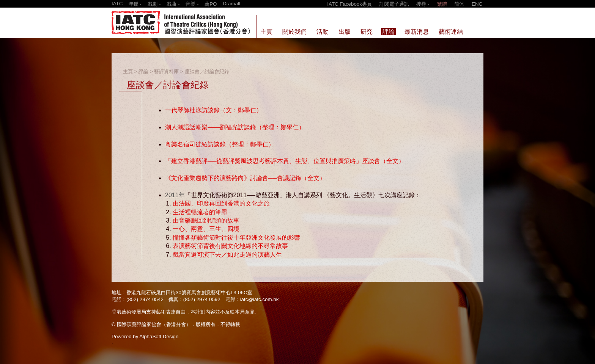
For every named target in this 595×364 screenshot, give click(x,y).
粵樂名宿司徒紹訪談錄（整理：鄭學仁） (220, 144)
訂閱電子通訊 (394, 4)
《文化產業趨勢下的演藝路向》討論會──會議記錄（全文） (245, 178)
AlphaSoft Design (159, 337)
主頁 (128, 71)
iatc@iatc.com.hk (260, 299)
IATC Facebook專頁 (349, 4)
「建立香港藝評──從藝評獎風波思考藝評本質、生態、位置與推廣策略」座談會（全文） (285, 161)
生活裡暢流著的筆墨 (200, 212)
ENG (477, 4)
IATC (117, 4)
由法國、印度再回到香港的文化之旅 (221, 203)
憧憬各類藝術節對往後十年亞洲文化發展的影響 (236, 238)
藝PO (211, 4)
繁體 (442, 4)
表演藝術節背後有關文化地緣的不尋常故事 (230, 246)
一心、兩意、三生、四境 (206, 229)
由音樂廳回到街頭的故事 (206, 220)
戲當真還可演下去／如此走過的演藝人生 (227, 255)
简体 (459, 4)
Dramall (231, 4)
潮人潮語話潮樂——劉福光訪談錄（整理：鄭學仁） (235, 127)
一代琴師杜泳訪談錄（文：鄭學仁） (214, 110)
